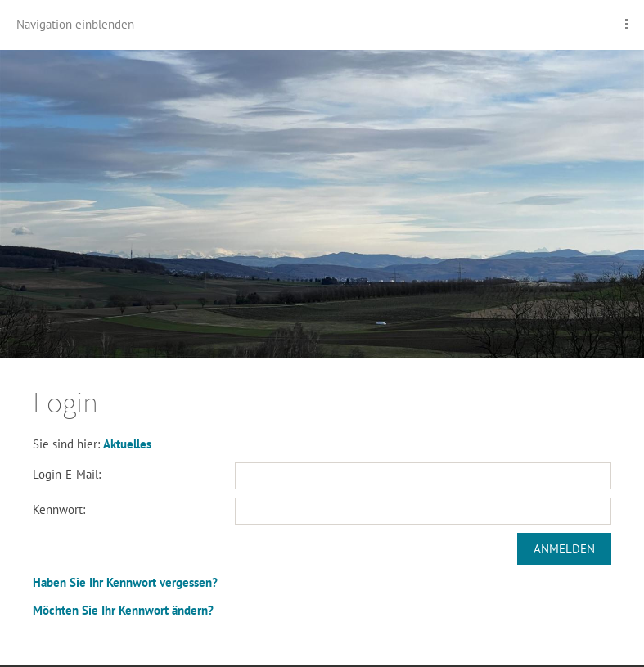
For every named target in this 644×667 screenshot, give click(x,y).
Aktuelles (127, 444)
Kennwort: (59, 509)
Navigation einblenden (75, 24)
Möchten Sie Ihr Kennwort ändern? (123, 610)
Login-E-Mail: (67, 474)
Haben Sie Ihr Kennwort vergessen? (125, 582)
